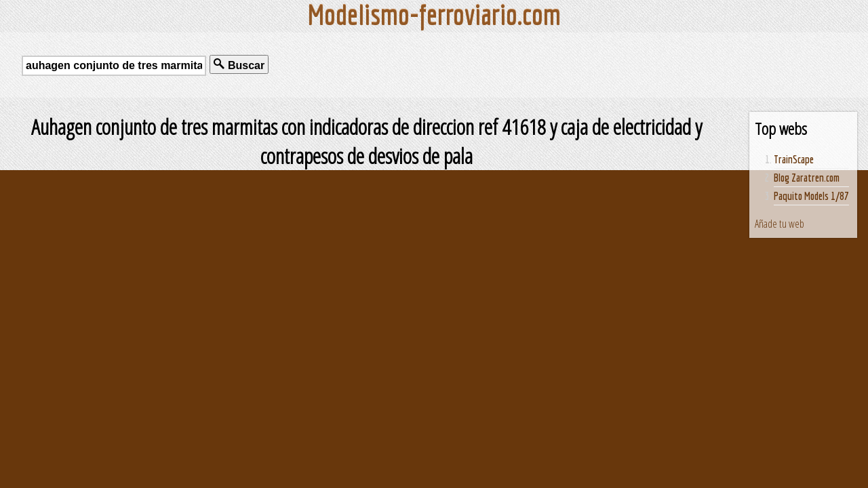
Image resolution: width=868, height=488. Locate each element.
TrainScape (794, 159)
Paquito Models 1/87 (811, 196)
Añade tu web (780, 224)
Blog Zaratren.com (807, 178)
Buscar (239, 65)
